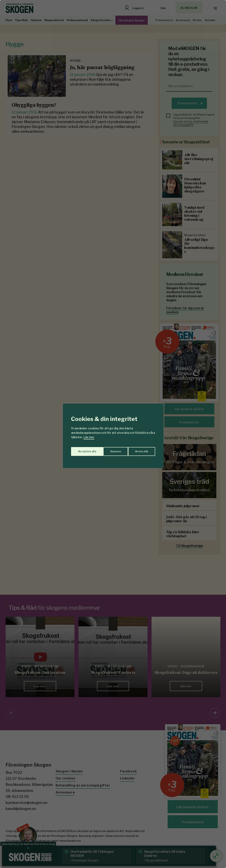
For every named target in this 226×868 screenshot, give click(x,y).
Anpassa (83, 450)
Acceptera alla (139, 450)
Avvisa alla (109, 450)
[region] (113, 434)
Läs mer (89, 437)
